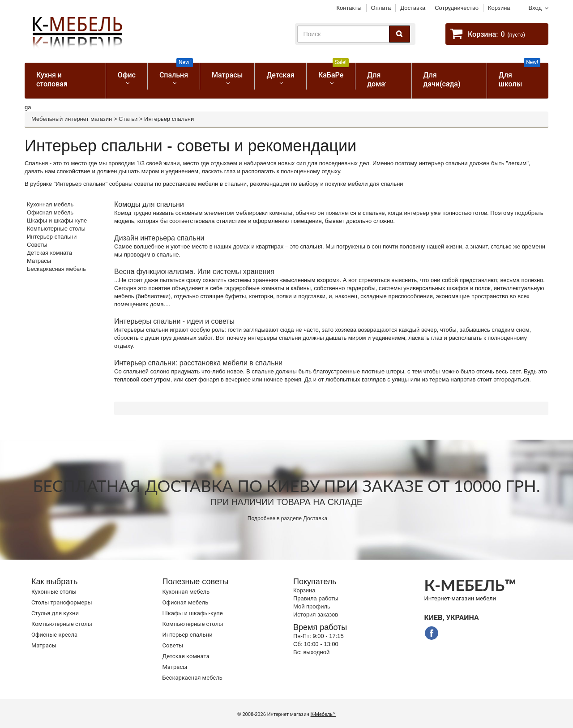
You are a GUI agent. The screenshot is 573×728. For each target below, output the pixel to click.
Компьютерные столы (56, 229)
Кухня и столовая (52, 79)
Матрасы (227, 75)
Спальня (176, 71)
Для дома (376, 79)
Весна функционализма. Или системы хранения (194, 272)
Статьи (128, 119)
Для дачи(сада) (442, 79)
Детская (280, 75)
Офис (127, 75)
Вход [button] (535, 8)
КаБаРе (334, 71)
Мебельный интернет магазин (72, 119)
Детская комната (49, 253)
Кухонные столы (54, 592)
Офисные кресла (54, 635)
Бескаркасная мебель (56, 269)
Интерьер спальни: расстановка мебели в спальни (198, 363)
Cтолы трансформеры (62, 602)
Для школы (520, 75)
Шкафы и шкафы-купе (57, 221)
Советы (37, 245)
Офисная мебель (50, 212)
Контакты (349, 8)
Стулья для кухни (55, 613)
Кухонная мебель (50, 204)
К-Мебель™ (323, 714)
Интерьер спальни (52, 237)
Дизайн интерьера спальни (159, 238)
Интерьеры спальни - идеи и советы (174, 321)
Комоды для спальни (149, 204)
